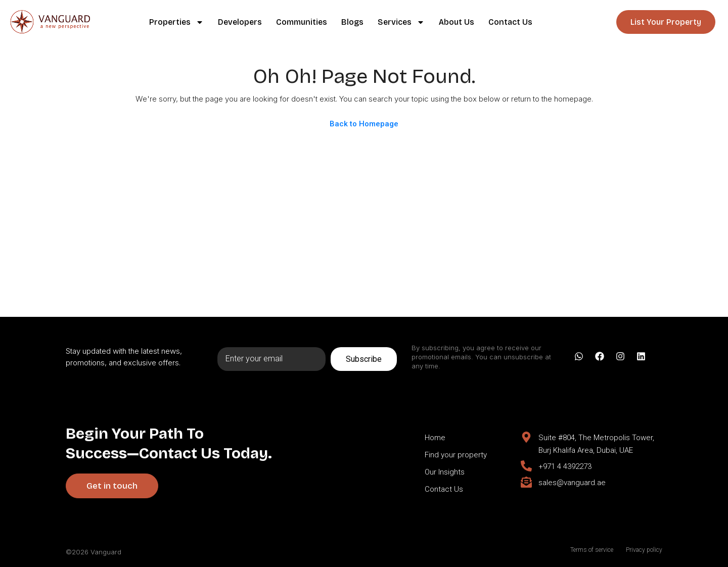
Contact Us (510, 22)
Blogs (352, 22)
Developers (240, 22)
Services (401, 22)
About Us (457, 22)
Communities (302, 22)
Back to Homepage (364, 124)
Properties (176, 22)
